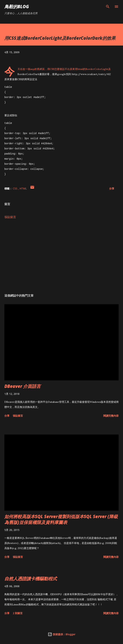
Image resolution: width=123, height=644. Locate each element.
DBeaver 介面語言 (23, 386)
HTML (23, 188)
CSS (15, 188)
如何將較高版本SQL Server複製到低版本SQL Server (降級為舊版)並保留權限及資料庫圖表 (61, 519)
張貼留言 (10, 216)
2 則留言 (18, 613)
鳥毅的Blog (17, 6)
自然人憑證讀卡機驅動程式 (31, 578)
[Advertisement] (61, 256)
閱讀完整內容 (111, 415)
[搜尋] (108, 7)
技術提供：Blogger (62, 634)
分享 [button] (112, 188)
